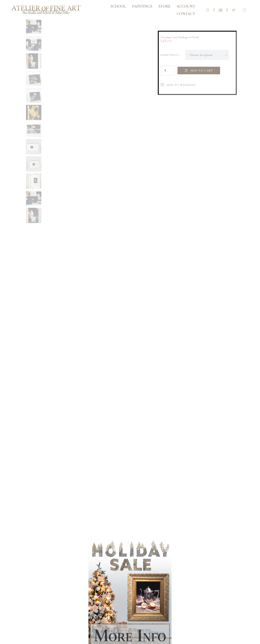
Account (186, 6)
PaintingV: (170, 55)
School (118, 6)
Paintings (142, 6)
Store (164, 6)
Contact (186, 14)
